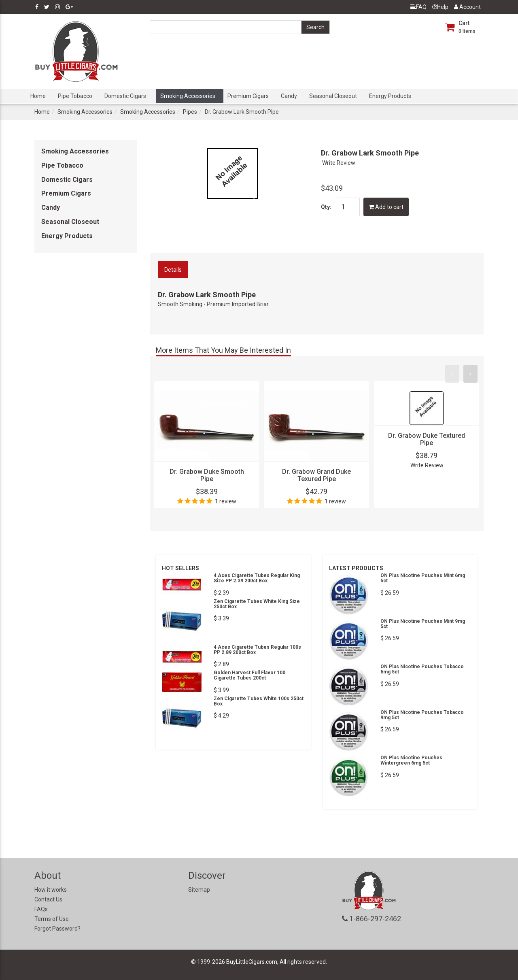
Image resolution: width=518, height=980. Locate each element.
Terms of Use (52, 919)
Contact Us (48, 899)
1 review (226, 501)
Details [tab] (173, 270)
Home (38, 96)
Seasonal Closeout (333, 96)
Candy (289, 96)
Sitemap (199, 890)
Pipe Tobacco (75, 96)
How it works (51, 890)
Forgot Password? (57, 929)
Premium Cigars (248, 96)
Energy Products (390, 96)
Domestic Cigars (125, 96)
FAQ (418, 7)
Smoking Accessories (188, 96)
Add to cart (386, 207)
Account (467, 7)
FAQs (41, 909)
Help (440, 7)
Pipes (190, 112)
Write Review (339, 163)
